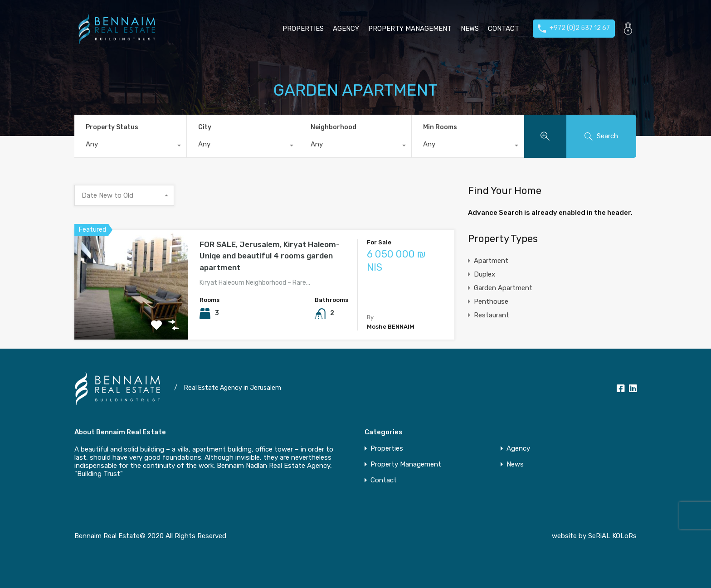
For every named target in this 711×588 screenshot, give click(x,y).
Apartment (491, 261)
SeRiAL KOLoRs (612, 536)
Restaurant (492, 315)
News (470, 29)
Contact (504, 29)
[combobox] (130, 146)
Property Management (410, 29)
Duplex (485, 274)
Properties (303, 29)
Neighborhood (334, 127)
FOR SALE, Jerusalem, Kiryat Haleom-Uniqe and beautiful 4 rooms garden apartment (270, 256)
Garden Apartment (503, 288)
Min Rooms (440, 127)
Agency (346, 29)
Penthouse (491, 301)
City (205, 127)
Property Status (112, 127)
